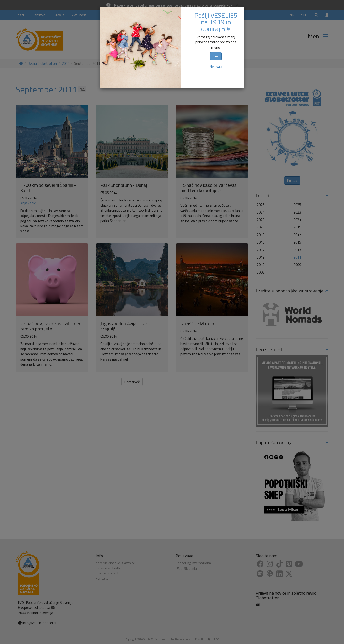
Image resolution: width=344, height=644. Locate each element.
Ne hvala (216, 67)
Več (216, 56)
